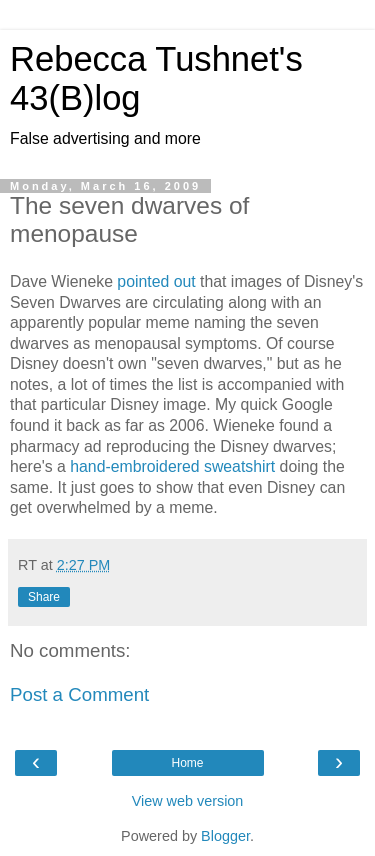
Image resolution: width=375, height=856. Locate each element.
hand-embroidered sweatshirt (172, 466)
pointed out (156, 281)
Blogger (225, 836)
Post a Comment (79, 694)
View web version (188, 801)
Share (44, 597)
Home (187, 763)
